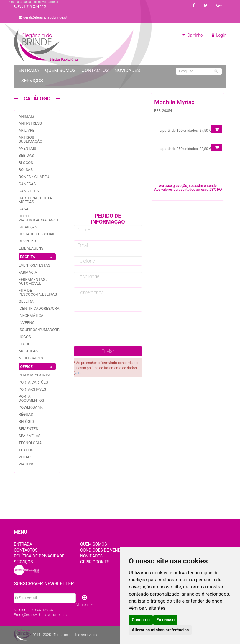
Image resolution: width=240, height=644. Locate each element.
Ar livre (27, 130)
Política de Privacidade (39, 556)
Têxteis (26, 450)
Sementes (28, 429)
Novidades (127, 70)
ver (77, 373)
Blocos (26, 163)
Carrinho (192, 35)
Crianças (28, 227)
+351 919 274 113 (30, 6)
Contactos (95, 70)
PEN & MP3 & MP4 (34, 375)
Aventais (27, 148)
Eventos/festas (34, 265)
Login (219, 35)
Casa (23, 209)
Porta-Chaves (32, 389)
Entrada (29, 70)
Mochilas (28, 351)
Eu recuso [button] (165, 620)
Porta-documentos (31, 398)
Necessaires (31, 358)
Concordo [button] (141, 620)
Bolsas (26, 170)
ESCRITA (37, 257)
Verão (25, 457)
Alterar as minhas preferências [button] (160, 630)
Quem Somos (60, 70)
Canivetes (29, 191)
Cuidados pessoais (37, 234)
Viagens (27, 464)
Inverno (27, 323)
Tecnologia (30, 443)
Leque (24, 344)
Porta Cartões (33, 382)
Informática (31, 316)
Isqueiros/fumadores (40, 330)
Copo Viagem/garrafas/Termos (44, 218)
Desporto (28, 241)
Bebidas (26, 155)
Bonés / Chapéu (34, 177)
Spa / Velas (29, 436)
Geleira (26, 301)
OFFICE (37, 367)
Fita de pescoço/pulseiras (38, 292)
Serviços (32, 81)
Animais (26, 116)
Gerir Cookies (95, 562)
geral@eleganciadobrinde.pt (43, 17)
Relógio (26, 422)
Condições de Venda (102, 550)
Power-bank (31, 407)
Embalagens (31, 248)
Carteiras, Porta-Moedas (36, 200)
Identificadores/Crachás (44, 308)
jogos (25, 337)
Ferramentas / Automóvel (33, 281)
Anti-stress (30, 123)
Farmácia (28, 272)
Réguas (26, 414)
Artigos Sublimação (30, 139)
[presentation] (119, 329)
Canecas (27, 184)
